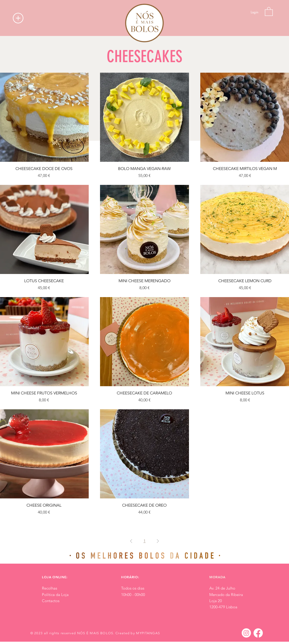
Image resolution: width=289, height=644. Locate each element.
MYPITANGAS (148, 633)
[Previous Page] (131, 541)
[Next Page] (158, 541)
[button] (18, 18)
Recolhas (49, 588)
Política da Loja (55, 595)
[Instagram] (246, 633)
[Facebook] (258, 633)
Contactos (51, 601)
